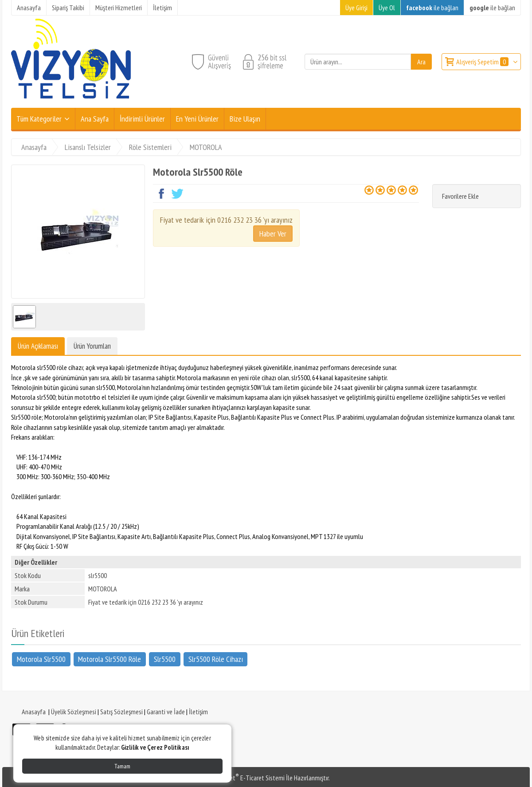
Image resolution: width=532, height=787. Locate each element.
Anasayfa (34, 712)
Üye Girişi (356, 8)
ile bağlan (432, 8)
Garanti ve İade (166, 712)
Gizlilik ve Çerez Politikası (155, 747)
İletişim (198, 712)
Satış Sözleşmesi (121, 712)
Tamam (122, 766)
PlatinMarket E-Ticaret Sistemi (243, 778)
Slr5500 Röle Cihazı (216, 659)
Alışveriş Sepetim (483, 62)
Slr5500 (165, 659)
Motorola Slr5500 (41, 659)
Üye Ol (387, 8)
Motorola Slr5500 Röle (110, 659)
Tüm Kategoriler (39, 119)
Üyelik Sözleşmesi (74, 712)
